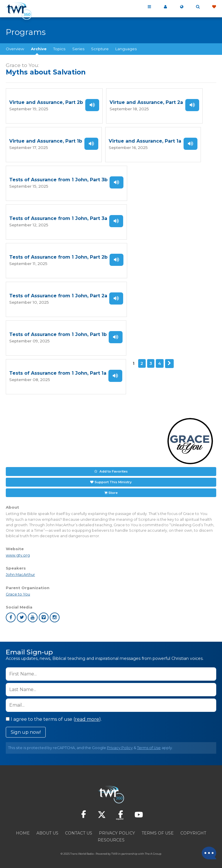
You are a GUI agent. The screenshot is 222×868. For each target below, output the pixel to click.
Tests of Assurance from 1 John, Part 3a (58, 218)
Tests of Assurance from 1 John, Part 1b (58, 333)
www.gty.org (18, 552)
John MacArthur (20, 572)
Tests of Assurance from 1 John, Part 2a (58, 294)
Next (169, 361)
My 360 (165, 7)
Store (113, 490)
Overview (15, 49)
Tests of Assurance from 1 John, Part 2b (58, 256)
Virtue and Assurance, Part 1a (145, 141)
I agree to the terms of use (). (54, 716)
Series (78, 49)
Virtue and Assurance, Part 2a (146, 102)
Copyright (193, 830)
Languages (126, 49)
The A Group (153, 851)
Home (23, 830)
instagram (55, 614)
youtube (33, 614)
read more (87, 716)
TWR (114, 851)
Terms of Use (149, 745)
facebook (11, 614)
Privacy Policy (120, 745)
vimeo (44, 614)
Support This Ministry (113, 479)
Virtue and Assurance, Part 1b (46, 141)
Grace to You (18, 591)
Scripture (100, 49)
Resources (111, 837)
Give (214, 7)
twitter (22, 614)
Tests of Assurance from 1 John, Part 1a (58, 371)
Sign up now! (26, 729)
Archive (39, 49)
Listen (92, 105)
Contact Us (79, 830)
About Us (47, 830)
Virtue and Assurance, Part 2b (46, 102)
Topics (59, 49)
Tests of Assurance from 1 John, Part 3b (58, 179)
